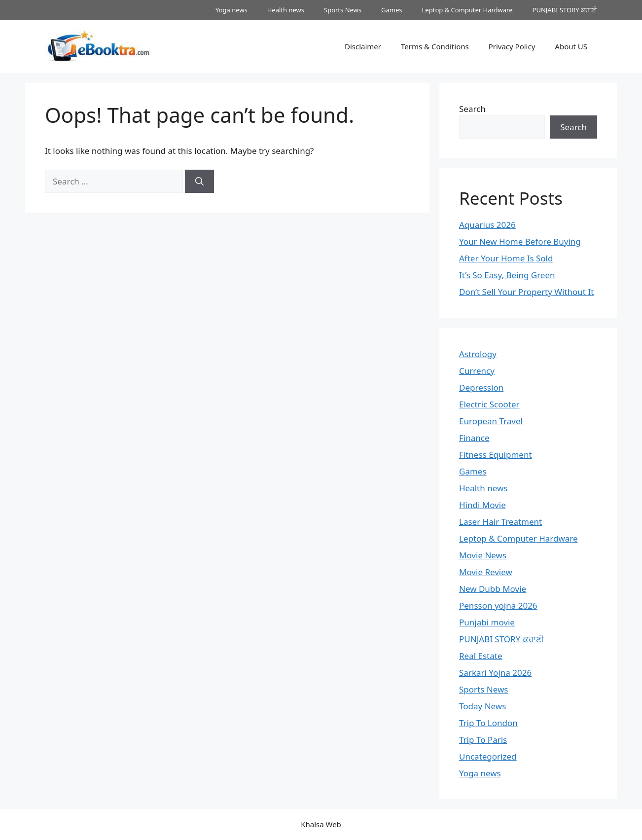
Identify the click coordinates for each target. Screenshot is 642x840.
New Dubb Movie (493, 589)
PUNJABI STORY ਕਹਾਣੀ (565, 10)
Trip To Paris (483, 740)
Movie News (483, 555)
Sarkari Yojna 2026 (495, 673)
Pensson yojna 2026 (498, 605)
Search (472, 109)
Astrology (478, 354)
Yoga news (232, 10)
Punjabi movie (487, 622)
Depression (481, 387)
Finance (474, 438)
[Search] (199, 182)
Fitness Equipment (496, 455)
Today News (482, 706)
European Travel (491, 421)
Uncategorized (488, 756)
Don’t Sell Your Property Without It (526, 292)
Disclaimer (363, 46)
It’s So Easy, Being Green (507, 275)
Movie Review (486, 572)
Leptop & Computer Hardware (467, 10)
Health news (286, 10)
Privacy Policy (512, 46)
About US (571, 46)
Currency (477, 371)
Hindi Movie (482, 505)
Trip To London (488, 723)
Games (392, 10)
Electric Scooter (489, 404)
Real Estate (481, 656)
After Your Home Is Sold (506, 258)
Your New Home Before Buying (520, 241)
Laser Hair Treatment (500, 522)
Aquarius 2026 (487, 225)
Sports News (343, 10)
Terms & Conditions (435, 46)
